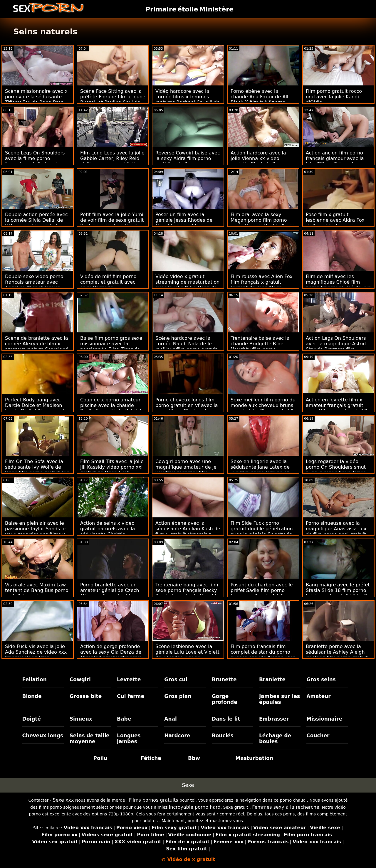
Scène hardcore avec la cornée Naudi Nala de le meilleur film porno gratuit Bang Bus (186, 346)
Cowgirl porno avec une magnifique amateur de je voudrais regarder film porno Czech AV (186, 470)
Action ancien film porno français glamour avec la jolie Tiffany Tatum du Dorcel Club (335, 161)
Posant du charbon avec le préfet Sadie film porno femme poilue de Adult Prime (262, 593)
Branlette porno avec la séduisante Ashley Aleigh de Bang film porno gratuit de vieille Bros (337, 655)
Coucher (318, 736)
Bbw (194, 758)
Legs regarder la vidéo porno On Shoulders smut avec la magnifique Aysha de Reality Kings (336, 470)
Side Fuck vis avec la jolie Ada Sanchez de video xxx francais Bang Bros (36, 652)
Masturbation (254, 758)
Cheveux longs (43, 736)
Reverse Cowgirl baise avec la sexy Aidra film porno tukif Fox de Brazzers (188, 158)
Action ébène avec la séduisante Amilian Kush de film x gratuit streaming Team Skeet (188, 531)
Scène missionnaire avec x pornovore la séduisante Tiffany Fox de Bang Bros (36, 97)
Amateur (319, 696)
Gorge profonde (225, 699)
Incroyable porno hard (195, 807)
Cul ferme (131, 696)
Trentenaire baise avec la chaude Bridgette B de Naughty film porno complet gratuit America (260, 346)
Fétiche (151, 758)
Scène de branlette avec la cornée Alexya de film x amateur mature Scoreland (37, 344)
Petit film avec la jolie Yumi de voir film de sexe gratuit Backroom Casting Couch (112, 220)
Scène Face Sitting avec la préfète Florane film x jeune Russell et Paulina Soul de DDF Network (113, 100)
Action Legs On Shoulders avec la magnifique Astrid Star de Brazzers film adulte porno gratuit (336, 346)
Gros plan (178, 696)
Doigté (32, 719)
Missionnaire (324, 719)
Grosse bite (86, 696)
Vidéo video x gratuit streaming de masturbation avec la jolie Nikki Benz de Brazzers (187, 285)
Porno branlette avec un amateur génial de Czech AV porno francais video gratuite (110, 593)
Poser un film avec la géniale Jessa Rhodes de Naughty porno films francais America (184, 223)
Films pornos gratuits (154, 800)
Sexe (188, 785)
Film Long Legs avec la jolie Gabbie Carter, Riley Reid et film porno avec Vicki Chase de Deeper (112, 161)
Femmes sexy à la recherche (286, 807)
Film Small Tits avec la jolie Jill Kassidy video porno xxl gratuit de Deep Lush (112, 467)
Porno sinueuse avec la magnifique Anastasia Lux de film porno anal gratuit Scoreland (336, 531)
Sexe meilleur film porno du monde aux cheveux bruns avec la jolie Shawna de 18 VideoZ (263, 408)
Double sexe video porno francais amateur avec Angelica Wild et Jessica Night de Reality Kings (34, 285)
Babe (124, 719)
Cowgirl (80, 679)
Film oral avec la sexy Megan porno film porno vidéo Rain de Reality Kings (262, 220)
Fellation (35, 679)
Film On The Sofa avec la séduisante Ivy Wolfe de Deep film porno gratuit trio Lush (37, 470)
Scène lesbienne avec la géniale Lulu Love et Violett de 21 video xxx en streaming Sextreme (187, 655)
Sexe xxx (63, 800)
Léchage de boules (275, 739)
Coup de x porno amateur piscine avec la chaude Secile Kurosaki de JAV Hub (111, 405)
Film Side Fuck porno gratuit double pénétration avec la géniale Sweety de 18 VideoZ (262, 531)
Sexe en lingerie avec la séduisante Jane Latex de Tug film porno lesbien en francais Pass (260, 470)
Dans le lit (226, 719)
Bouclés (223, 736)
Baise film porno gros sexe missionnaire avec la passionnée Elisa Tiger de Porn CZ (111, 346)
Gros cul (176, 679)
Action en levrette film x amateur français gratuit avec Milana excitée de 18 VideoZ (336, 408)
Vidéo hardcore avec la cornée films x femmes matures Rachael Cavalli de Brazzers (188, 100)
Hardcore (177, 736)
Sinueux (81, 719)
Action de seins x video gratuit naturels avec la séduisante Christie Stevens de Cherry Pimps (110, 531)
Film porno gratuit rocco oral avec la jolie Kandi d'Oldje (334, 97)
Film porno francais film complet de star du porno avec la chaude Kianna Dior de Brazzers (263, 655)
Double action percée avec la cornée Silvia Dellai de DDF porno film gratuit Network (36, 223)
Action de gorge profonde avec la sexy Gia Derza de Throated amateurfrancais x (111, 655)
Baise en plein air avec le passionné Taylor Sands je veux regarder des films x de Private (35, 531)
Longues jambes (129, 739)
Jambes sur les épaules (280, 699)
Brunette (224, 679)
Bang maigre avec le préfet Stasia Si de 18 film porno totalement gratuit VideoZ (338, 590)
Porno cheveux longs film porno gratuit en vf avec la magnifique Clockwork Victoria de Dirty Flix (187, 408)
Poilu (100, 758)
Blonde (32, 696)
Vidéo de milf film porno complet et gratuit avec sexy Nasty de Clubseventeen (108, 285)
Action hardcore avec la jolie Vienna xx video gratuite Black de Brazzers (262, 158)
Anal (171, 719)
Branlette (272, 679)
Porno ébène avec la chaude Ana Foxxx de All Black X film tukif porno (259, 97)
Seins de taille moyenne (90, 739)
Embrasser (274, 719)
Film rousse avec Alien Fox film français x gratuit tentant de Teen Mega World (262, 285)
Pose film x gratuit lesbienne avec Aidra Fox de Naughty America (335, 220)
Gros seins (321, 679)
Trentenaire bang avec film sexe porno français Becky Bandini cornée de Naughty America (187, 593)
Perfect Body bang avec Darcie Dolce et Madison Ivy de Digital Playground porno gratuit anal (35, 408)
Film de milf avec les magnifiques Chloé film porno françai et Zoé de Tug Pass (338, 285)
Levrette (129, 679)
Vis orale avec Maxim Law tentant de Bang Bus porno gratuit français (37, 590)
